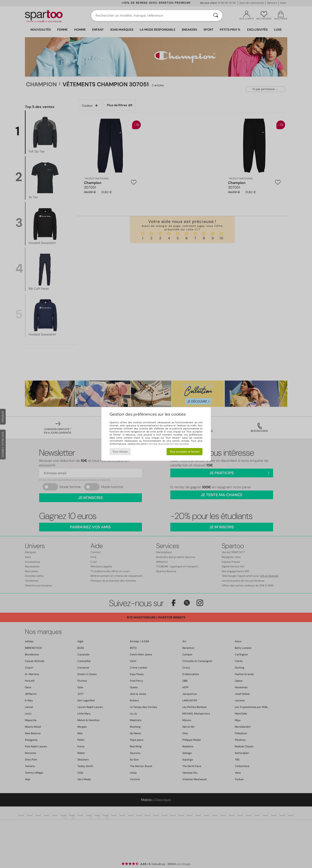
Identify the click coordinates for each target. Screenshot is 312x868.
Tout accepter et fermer (185, 452)
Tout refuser (120, 452)
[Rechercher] (216, 16)
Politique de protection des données (168, 444)
